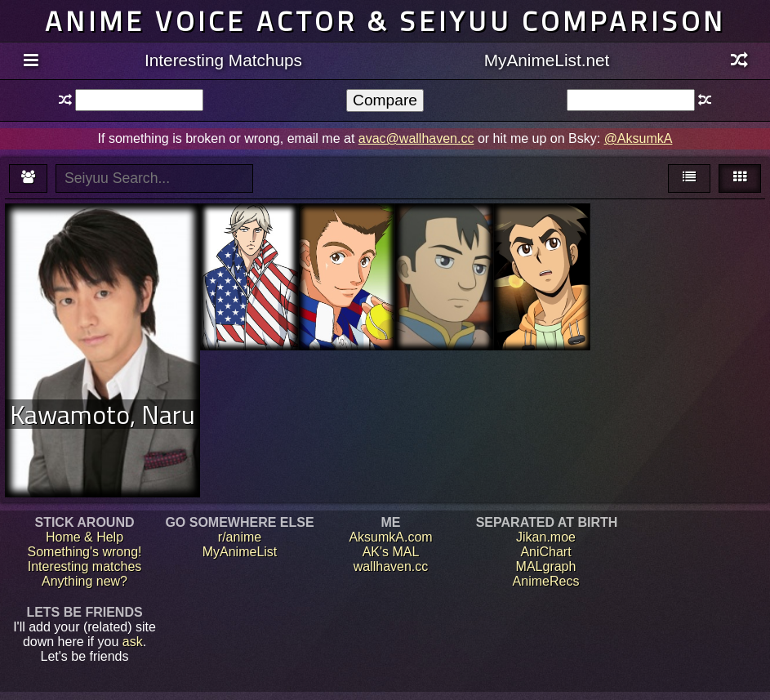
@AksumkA (639, 138)
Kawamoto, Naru (102, 414)
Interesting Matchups (223, 60)
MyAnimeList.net (547, 60)
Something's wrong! (84, 552)
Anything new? (85, 581)
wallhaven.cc (391, 566)
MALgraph (546, 566)
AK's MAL (391, 552)
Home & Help (85, 537)
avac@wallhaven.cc (416, 138)
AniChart (545, 552)
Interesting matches (85, 566)
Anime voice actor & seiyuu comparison (385, 21)
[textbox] (139, 100)
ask (133, 642)
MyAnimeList (240, 552)
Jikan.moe (546, 537)
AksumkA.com (390, 537)
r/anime (240, 537)
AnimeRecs (546, 581)
